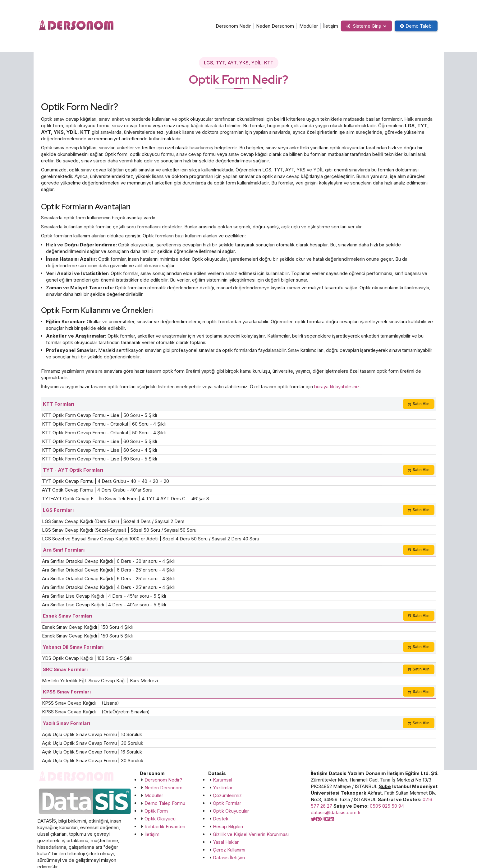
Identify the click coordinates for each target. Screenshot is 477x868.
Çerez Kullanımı (229, 850)
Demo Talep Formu (165, 803)
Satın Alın (419, 404)
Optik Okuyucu (160, 819)
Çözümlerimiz (227, 795)
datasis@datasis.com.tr (336, 812)
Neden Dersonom (275, 26)
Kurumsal (222, 780)
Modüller (308, 26)
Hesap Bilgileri (228, 826)
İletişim (330, 26)
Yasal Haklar (226, 842)
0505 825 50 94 (387, 806)
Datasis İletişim (229, 858)
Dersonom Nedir (233, 26)
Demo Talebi (416, 26)
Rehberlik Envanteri (165, 826)
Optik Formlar (227, 803)
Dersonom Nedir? (163, 780)
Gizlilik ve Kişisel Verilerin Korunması (251, 834)
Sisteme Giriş (363, 26)
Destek (221, 819)
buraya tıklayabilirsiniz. (337, 387)
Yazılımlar (223, 788)
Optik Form (156, 811)
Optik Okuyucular (231, 811)
